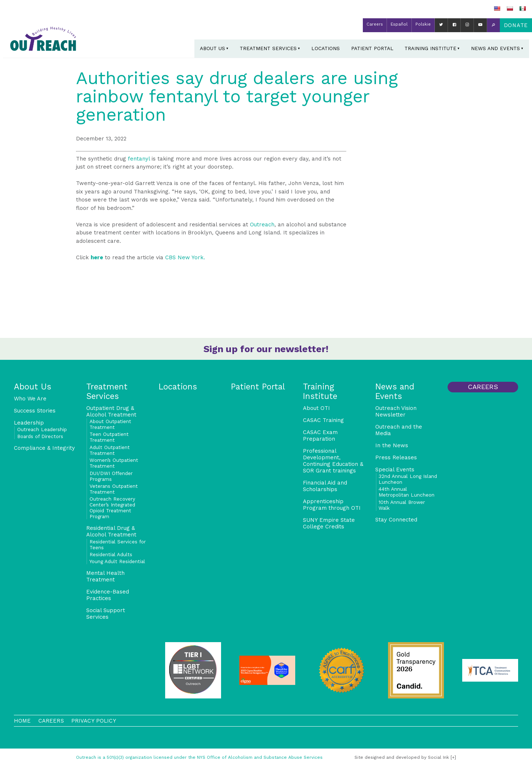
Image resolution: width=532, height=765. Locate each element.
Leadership (29, 423)
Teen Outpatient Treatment (109, 437)
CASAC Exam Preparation (320, 436)
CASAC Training (323, 420)
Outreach (262, 225)
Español (399, 24)
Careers (375, 24)
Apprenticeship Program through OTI (332, 505)
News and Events (495, 48)
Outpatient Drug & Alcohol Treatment (111, 411)
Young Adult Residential (117, 561)
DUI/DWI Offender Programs (111, 476)
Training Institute (430, 48)
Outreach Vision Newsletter (396, 411)
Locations (326, 48)
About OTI (316, 408)
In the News (392, 445)
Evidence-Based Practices (108, 595)
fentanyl (139, 159)
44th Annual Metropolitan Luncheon (406, 492)
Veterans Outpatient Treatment (114, 489)
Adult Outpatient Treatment (110, 450)
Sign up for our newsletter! (266, 349)
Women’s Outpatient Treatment (114, 463)
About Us (212, 48)
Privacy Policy (94, 721)
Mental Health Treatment (105, 576)
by (402, 757)
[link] (185, 257)
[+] (453, 757)
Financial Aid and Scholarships (325, 486)
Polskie (423, 24)
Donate (516, 25)
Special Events (395, 470)
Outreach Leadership (42, 429)
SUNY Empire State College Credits (329, 523)
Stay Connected (396, 520)
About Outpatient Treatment (110, 424)
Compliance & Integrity (44, 448)
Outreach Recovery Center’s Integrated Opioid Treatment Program (112, 508)
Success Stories (35, 411)
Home (22, 721)
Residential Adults (111, 554)
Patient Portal (372, 48)
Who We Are (30, 399)
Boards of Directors (40, 436)
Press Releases (396, 457)
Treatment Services (268, 48)
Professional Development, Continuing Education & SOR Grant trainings (333, 461)
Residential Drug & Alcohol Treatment (111, 531)
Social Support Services (106, 614)
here (97, 257)
